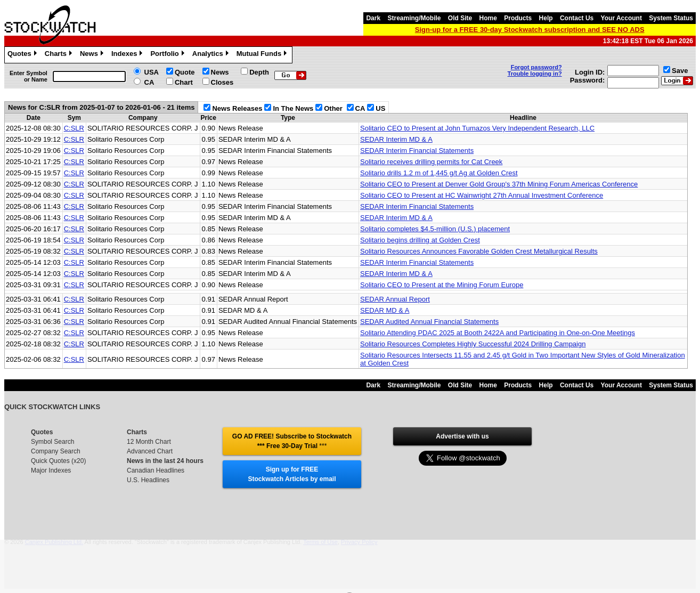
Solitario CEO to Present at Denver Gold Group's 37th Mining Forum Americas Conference (499, 184)
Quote (185, 72)
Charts (60, 55)
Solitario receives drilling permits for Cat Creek (431, 162)
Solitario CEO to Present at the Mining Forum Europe (442, 285)
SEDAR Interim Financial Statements (417, 151)
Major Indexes (51, 470)
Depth (259, 72)
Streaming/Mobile (414, 18)
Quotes (23, 55)
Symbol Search (52, 442)
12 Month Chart (149, 442)
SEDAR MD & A (385, 310)
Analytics (212, 55)
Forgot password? (536, 67)
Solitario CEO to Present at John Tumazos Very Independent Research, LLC (477, 128)
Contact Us (577, 18)
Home (488, 18)
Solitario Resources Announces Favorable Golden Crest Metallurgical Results (479, 251)
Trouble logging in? (535, 74)
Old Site (460, 18)
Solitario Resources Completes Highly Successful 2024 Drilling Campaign (473, 344)
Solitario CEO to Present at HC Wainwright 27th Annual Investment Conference (482, 195)
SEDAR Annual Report (395, 299)
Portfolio (168, 55)
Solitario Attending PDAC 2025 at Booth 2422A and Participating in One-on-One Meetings (498, 333)
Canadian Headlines (156, 470)
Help (546, 18)
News (93, 55)
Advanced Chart (150, 451)
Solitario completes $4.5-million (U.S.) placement (435, 229)
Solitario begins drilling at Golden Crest (420, 240)
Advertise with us (462, 436)
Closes (222, 82)
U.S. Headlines (148, 480)
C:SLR (74, 128)
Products (518, 18)
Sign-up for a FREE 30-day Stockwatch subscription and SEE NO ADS (530, 30)
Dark (373, 18)
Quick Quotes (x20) (58, 461)
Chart (184, 82)
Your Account (621, 18)
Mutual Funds (263, 55)
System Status (671, 18)
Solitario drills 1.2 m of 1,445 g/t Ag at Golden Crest (439, 173)
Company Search (56, 451)
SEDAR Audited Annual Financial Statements (429, 322)
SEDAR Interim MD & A (396, 139)
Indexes (128, 55)
